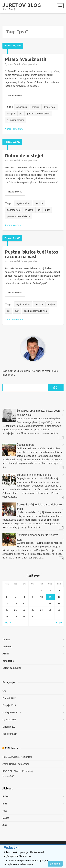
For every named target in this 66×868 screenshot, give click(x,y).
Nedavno (7, 647)
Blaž (5, 804)
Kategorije (8, 661)
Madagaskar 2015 (12, 712)
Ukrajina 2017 (10, 727)
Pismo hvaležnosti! (26, 59)
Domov (6, 639)
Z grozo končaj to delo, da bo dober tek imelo (39, 507)
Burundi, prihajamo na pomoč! (34, 475)
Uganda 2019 (9, 719)
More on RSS (8, 776)
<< (6, 623)
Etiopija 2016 (9, 705)
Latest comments (12, 668)
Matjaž (6, 818)
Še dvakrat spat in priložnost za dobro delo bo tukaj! (39, 413)
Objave (16, 757)
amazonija (22, 107)
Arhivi (6, 654)
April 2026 (33, 576)
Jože (5, 811)
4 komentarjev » (13, 225)
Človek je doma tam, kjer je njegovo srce (37, 537)
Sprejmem (55, 864)
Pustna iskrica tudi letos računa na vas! (32, 254)
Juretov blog (22, 5)
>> (61, 623)
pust (47, 210)
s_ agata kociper (16, 120)
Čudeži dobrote (26, 445)
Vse (4, 691)
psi (21, 114)
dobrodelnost (14, 210)
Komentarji (26, 757)
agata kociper (23, 203)
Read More (15, 95)
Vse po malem (31, 64)
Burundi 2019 (9, 698)
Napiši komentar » (14, 129)
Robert (6, 796)
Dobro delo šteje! (24, 156)
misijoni (11, 114)
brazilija (36, 107)
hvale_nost (50, 107)
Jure (5, 825)
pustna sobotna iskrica (39, 114)
